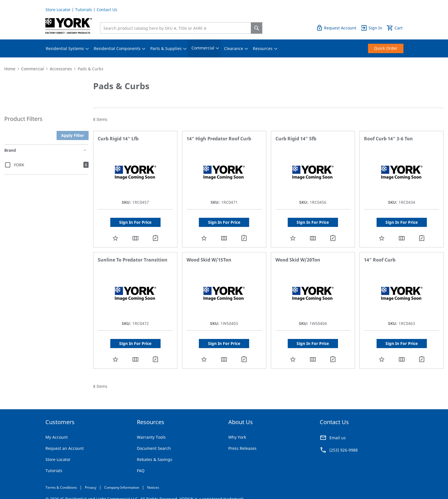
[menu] (224, 48)
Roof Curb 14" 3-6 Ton (388, 139)
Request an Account (65, 448)
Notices (153, 487)
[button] (115, 238)
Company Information (122, 487)
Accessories (61, 69)
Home (10, 69)
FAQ (141, 471)
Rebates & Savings (155, 459)
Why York (237, 437)
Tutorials (84, 10)
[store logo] (69, 26)
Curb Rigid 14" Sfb (296, 139)
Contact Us (107, 10)
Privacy (91, 487)
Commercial (33, 69)
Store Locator (58, 10)
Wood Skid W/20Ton (298, 260)
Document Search (154, 448)
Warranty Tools (151, 437)
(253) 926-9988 (344, 450)
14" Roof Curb (380, 260)
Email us (338, 438)
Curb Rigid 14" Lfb (118, 139)
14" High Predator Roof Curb (219, 139)
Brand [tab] (10, 150)
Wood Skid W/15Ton (209, 260)
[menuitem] (65, 49)
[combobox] (177, 28)
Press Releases (242, 448)
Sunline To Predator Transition (133, 260)
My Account (57, 437)
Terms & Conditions (61, 487)
